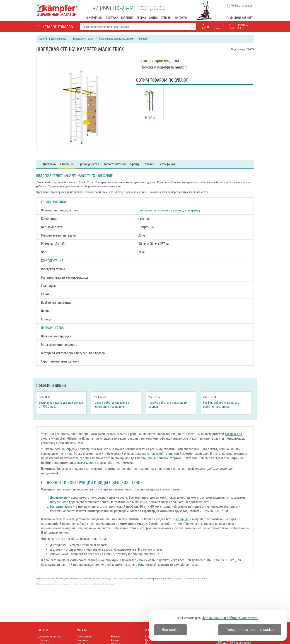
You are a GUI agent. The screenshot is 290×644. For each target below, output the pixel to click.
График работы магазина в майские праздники (221, 405)
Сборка (141, 18)
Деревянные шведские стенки (116, 39)
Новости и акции (51, 385)
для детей (145, 210)
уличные (182, 519)
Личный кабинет (241, 18)
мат (141, 565)
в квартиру (192, 210)
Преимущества (89, 164)
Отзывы (166, 18)
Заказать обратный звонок (152, 9)
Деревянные (59, 497)
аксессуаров (85, 463)
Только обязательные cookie (250, 630)
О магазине (84, 636)
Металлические (61, 507)
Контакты (181, 18)
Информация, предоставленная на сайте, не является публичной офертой (75, 584)
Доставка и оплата (50, 636)
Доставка (112, 18)
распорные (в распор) (168, 210)
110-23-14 (113, 8)
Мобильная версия (242, 6)
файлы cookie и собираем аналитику (230, 618)
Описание (67, 164)
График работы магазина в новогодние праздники (112, 405)
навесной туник (162, 454)
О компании (94, 18)
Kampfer (43, 39)
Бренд (135, 164)
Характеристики (115, 164)
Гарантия (127, 18)
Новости (116, 636)
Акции (153, 18)
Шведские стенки (83, 39)
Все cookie (171, 630)
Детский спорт (59, 39)
